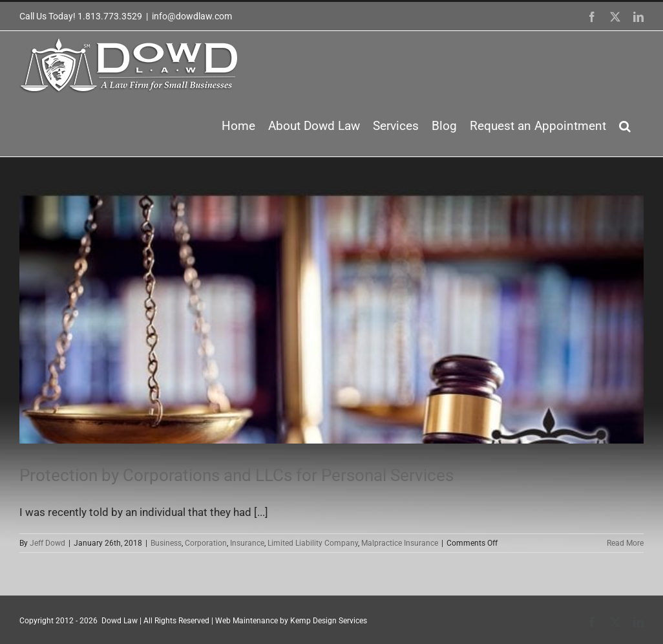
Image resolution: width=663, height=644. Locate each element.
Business (166, 543)
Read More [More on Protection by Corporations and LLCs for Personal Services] (625, 543)
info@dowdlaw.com (192, 16)
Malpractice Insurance (400, 543)
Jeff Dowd (47, 543)
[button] (625, 126)
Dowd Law (120, 621)
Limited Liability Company (313, 543)
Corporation (206, 543)
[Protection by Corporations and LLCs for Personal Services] (331, 317)
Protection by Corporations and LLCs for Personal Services (237, 475)
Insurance (247, 543)
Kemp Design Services (329, 621)
